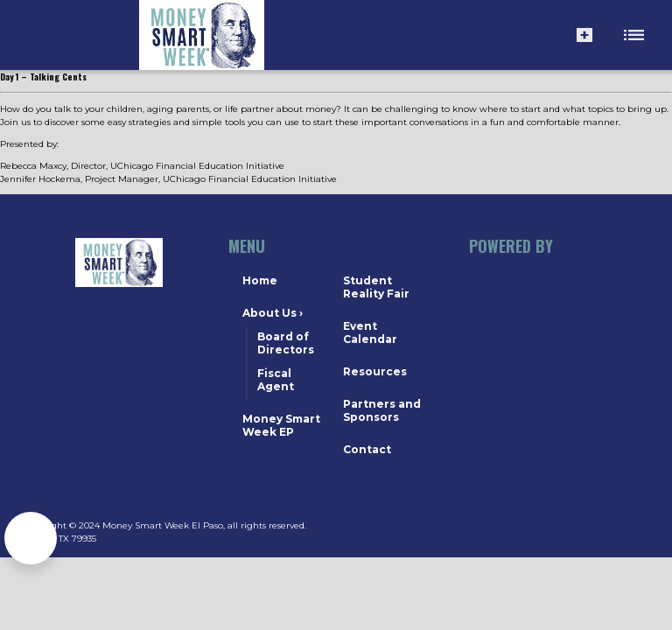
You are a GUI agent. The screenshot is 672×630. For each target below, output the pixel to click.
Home (260, 280)
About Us (273, 313)
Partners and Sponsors (382, 410)
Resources (375, 371)
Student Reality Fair (376, 287)
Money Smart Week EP (281, 425)
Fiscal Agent (276, 380)
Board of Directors (286, 343)
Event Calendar (370, 332)
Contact (367, 449)
